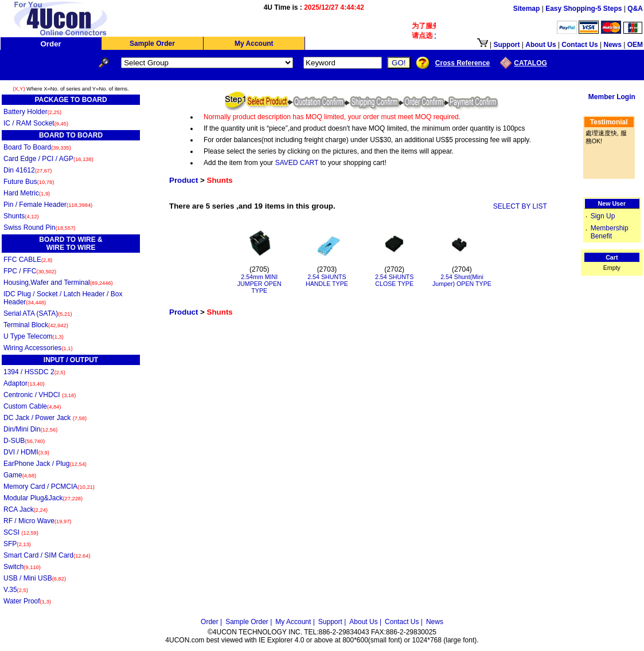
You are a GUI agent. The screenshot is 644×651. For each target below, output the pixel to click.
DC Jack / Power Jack (45, 418)
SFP (17, 544)
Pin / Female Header (48, 205)
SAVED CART (297, 163)
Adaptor (24, 383)
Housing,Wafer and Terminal (58, 283)
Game (20, 475)
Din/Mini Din (30, 429)
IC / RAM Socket (36, 123)
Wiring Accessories (38, 348)
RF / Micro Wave (37, 521)
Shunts (21, 216)
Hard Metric (27, 193)
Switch (22, 567)
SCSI (21, 532)
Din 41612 (28, 170)
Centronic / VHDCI (40, 395)
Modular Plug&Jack (43, 498)
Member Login (612, 97)
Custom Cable (32, 406)
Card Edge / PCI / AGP (48, 159)
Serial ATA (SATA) (38, 313)
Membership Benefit (610, 232)
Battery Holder (32, 112)
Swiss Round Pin (39, 228)
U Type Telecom (34, 336)
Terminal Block (36, 325)
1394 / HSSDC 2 (34, 372)
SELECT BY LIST (520, 206)
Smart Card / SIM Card (47, 555)
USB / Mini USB (35, 578)
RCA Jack (26, 509)
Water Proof (27, 601)
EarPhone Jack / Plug (45, 464)
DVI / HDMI (26, 452)
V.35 (16, 590)
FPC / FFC (30, 271)
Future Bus (29, 182)
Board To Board (37, 147)
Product (184, 180)
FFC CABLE (28, 260)
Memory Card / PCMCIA (49, 487)
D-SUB (24, 441)
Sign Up (603, 216)
